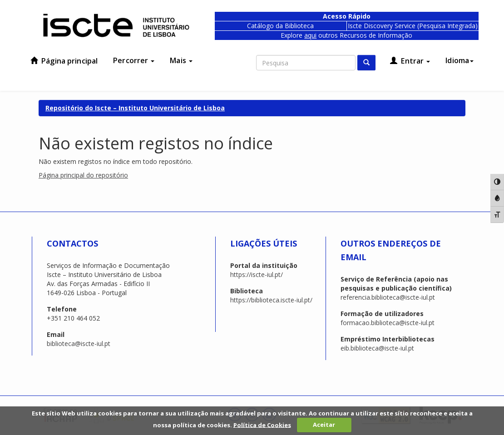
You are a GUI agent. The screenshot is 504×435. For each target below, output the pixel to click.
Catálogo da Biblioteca (280, 26)
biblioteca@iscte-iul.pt (79, 344)
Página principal (64, 61)
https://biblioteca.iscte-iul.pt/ (271, 300)
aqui (310, 35)
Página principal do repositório (83, 175)
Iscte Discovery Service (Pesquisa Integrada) (413, 26)
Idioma (460, 60)
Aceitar (324, 425)
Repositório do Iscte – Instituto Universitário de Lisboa (135, 108)
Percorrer (134, 60)
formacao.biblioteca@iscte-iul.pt (388, 323)
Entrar (410, 61)
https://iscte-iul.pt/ (257, 274)
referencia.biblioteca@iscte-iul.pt (388, 297)
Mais (181, 60)
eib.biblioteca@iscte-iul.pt (377, 348)
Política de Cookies (262, 425)
